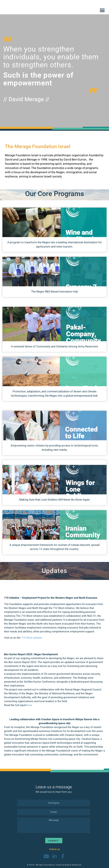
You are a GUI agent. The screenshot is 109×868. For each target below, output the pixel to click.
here (30, 705)
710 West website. (32, 638)
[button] (102, 10)
